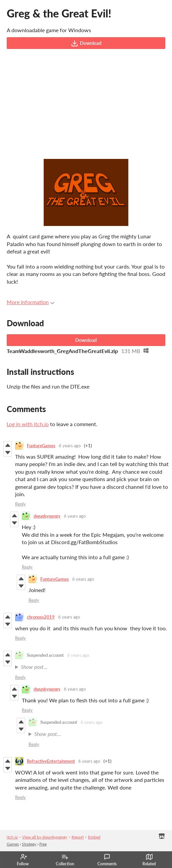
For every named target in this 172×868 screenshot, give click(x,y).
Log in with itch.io (28, 424)
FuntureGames (41, 446)
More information (31, 302)
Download (86, 43)
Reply (20, 504)
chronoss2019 (41, 617)
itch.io (12, 837)
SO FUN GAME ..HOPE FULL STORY (92, 667)
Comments (107, 860)
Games (13, 844)
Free (43, 844)
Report (78, 837)
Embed (94, 837)
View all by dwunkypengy (45, 837)
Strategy (29, 844)
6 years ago (70, 446)
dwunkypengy (47, 516)
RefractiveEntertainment (51, 761)
